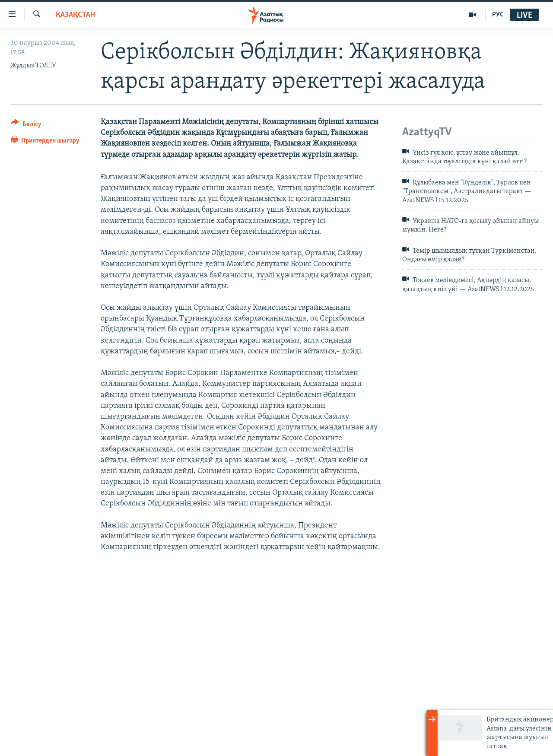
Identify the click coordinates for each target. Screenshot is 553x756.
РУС (498, 15)
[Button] (26, 125)
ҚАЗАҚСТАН (75, 15)
